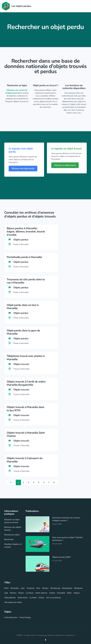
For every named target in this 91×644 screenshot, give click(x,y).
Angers (77, 593)
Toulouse (31, 588)
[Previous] (11, 482)
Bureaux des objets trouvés (13, 529)
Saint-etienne (41, 593)
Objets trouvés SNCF (61, 557)
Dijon (69, 593)
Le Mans (33, 598)
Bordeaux (78, 588)
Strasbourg (55, 588)
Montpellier (67, 588)
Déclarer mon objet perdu (23, 169)
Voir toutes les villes (13, 602)
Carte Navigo (25, 617)
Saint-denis (23, 598)
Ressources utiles (12, 535)
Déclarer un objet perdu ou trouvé (12, 521)
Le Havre (30, 593)
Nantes (45, 588)
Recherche (9, 539)
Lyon (23, 588)
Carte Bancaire (11, 617)
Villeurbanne (10, 598)
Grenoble (61, 593)
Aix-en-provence (54, 598)
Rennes (13, 593)
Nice (38, 588)
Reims (21, 593)
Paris (6, 588)
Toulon (52, 593)
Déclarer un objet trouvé (65, 165)
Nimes (42, 598)
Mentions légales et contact (13, 546)
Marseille (15, 588)
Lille (6, 593)
